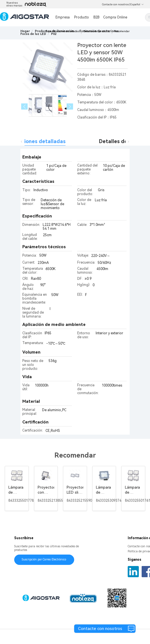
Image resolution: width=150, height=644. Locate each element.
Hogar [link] (25, 31)
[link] (33, 34)
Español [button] (137, 4)
